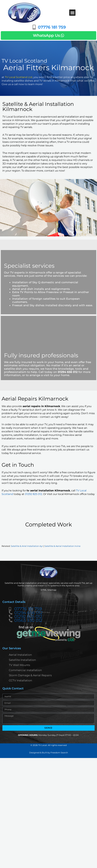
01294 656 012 (28, 613)
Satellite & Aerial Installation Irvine (62, 546)
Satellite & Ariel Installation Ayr (27, 546)
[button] (72, 13)
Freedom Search (59, 753)
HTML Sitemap (49, 590)
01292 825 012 (33, 494)
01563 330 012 (28, 621)
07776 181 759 (28, 609)
